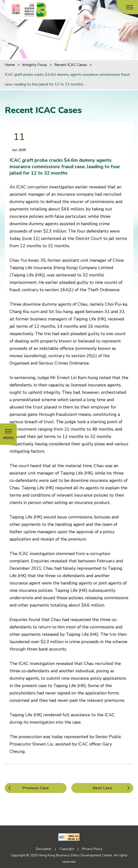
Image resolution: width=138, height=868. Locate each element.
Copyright (67, 849)
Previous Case (36, 788)
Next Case (102, 788)
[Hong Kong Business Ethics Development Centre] (36, 10)
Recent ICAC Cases (71, 65)
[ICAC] (16, 9)
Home (10, 65)
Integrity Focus (35, 65)
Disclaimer (44, 849)
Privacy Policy (92, 849)
